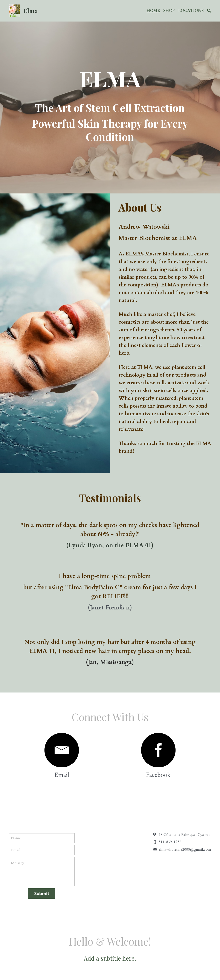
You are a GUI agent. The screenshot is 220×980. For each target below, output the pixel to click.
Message (18, 795)
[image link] (84, 682)
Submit (42, 825)
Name (16, 770)
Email (16, 781)
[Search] (209, 11)
